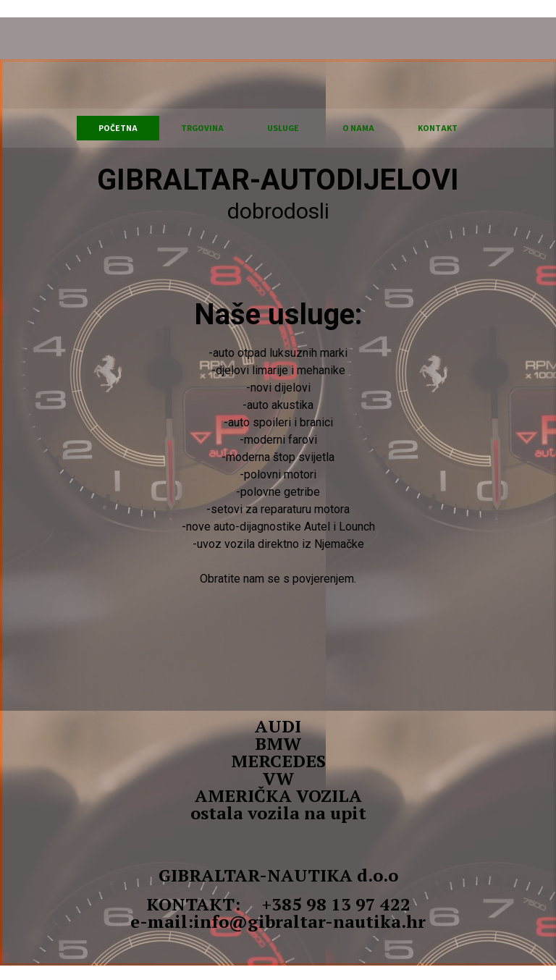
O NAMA (358, 128)
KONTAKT (438, 128)
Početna (118, 128)
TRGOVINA (202, 128)
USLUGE (283, 128)
